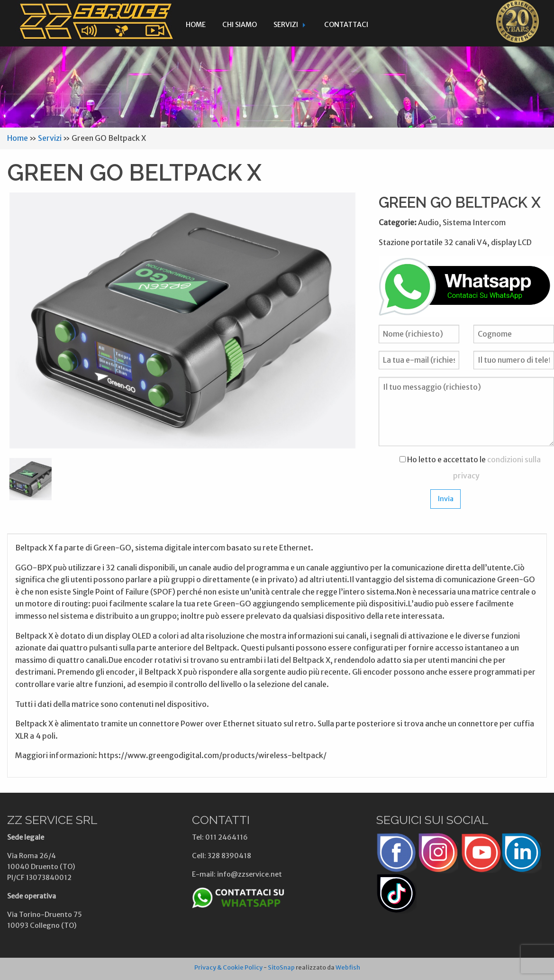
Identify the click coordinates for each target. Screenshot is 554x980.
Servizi (286, 25)
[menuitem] (196, 23)
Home (196, 25)
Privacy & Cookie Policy (228, 967)
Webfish (348, 967)
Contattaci (346, 25)
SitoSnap (281, 967)
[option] (182, 321)
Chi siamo (240, 25)
